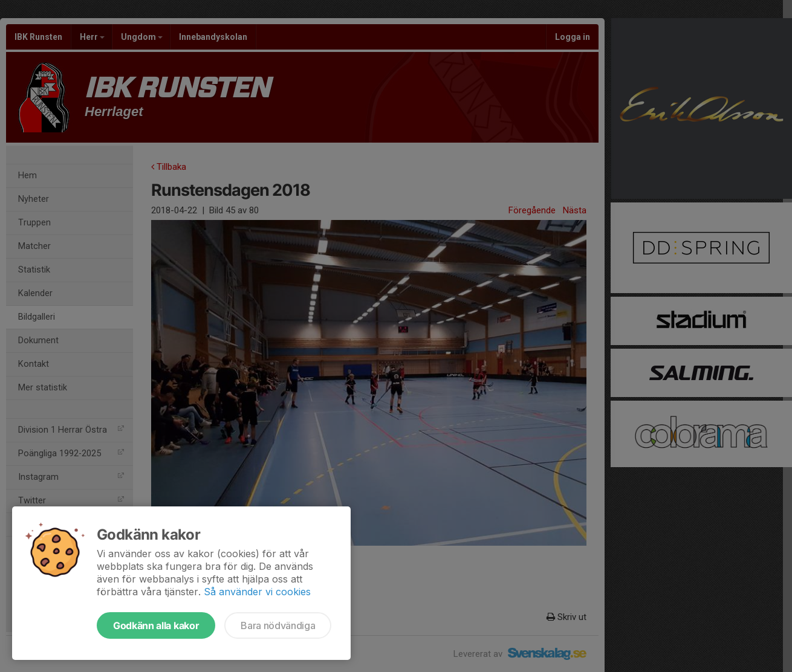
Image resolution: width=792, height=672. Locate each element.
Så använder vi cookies (257, 592)
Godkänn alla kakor (156, 625)
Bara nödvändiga (278, 625)
